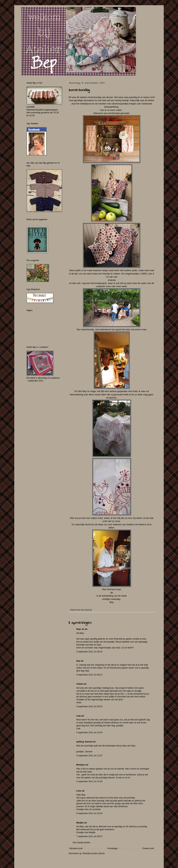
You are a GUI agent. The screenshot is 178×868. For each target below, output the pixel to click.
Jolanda (112, 280)
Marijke (80, 823)
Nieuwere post (76, 848)
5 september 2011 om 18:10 (89, 813)
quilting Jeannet (84, 742)
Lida (78, 716)
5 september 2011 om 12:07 (89, 756)
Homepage (113, 848)
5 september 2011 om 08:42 (89, 652)
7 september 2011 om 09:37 (89, 836)
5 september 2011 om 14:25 (89, 781)
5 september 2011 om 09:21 (89, 675)
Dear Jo (80, 629)
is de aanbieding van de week (112, 596)
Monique (81, 765)
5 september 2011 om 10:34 (89, 733)
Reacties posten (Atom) (94, 853)
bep (78, 661)
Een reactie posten (82, 843)
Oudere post (148, 848)
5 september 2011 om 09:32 (89, 707)
